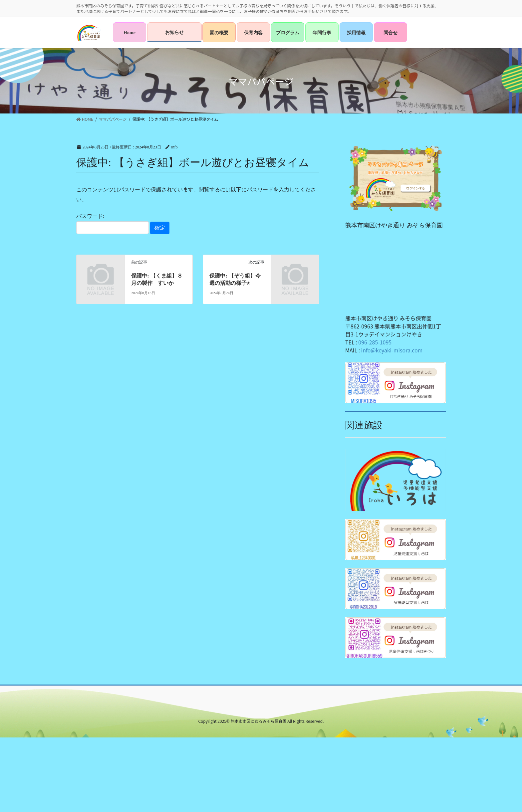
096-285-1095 (375, 342)
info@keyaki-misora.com (392, 350)
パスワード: (113, 224)
